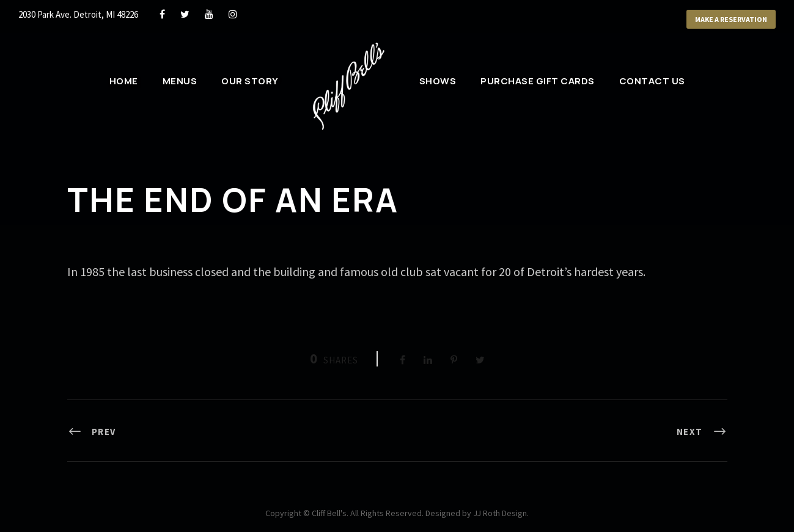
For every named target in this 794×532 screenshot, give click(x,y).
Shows (438, 81)
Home (124, 81)
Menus (180, 81)
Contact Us (652, 81)
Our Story (250, 81)
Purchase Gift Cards (538, 81)
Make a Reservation (731, 19)
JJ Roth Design (500, 513)
